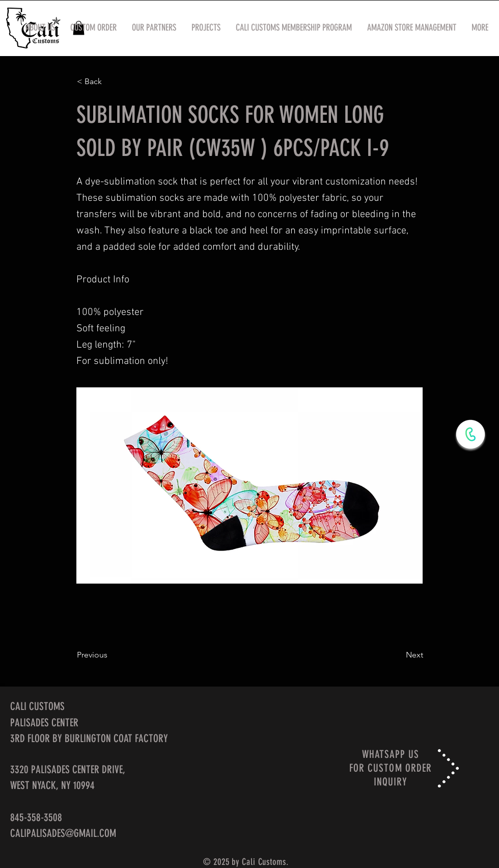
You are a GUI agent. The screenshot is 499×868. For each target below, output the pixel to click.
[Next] (398, 655)
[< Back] (110, 82)
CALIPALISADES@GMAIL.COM (63, 833)
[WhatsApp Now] (470, 434)
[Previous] (110, 655)
